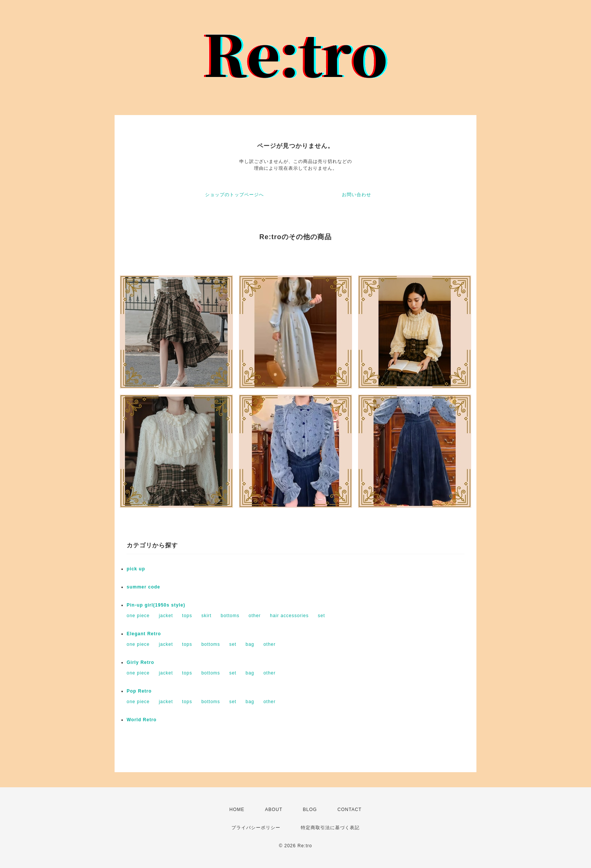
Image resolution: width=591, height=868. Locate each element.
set (321, 616)
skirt (206, 616)
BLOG (310, 810)
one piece (138, 616)
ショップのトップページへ (234, 195)
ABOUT (274, 810)
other (255, 616)
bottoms (230, 616)
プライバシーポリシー (256, 828)
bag (250, 644)
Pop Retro (139, 691)
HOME (237, 810)
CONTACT (349, 810)
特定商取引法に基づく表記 (330, 828)
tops (187, 616)
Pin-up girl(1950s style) (156, 605)
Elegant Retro (144, 634)
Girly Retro (140, 662)
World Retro (142, 720)
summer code (143, 587)
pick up (136, 569)
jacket (166, 616)
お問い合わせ (357, 195)
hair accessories (289, 616)
